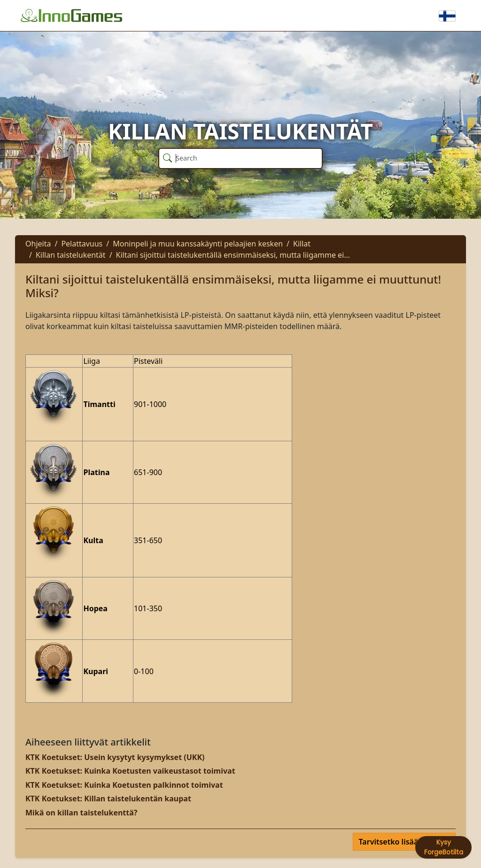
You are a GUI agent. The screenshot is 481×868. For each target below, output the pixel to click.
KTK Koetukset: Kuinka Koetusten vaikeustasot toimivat (130, 771)
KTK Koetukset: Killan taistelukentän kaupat (108, 799)
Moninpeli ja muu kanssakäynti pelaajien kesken (198, 244)
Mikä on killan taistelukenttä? (81, 813)
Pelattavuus (82, 244)
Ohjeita (38, 244)
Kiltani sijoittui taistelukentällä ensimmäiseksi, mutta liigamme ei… (233, 255)
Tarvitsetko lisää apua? (401, 842)
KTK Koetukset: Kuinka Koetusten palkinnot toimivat (124, 785)
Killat (302, 244)
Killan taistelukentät (71, 255)
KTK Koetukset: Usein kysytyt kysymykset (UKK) (115, 757)
